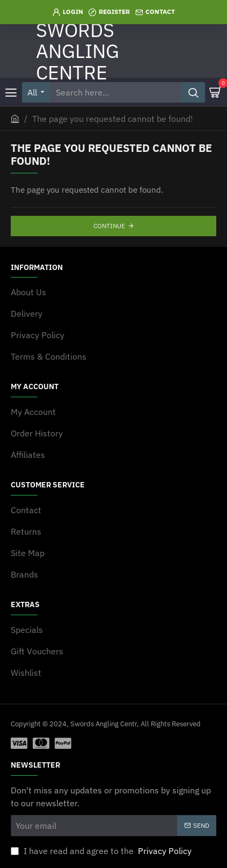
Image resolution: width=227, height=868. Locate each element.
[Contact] (155, 12)
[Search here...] (193, 92)
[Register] (109, 12)
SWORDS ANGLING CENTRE (78, 51)
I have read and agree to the (102, 851)
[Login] (68, 12)
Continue (109, 226)
